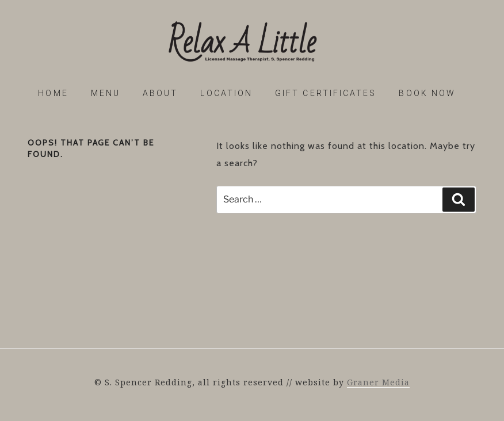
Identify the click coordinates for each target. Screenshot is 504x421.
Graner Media (378, 382)
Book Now (427, 93)
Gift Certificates (326, 93)
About (160, 93)
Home (53, 93)
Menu (106, 93)
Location (226, 93)
